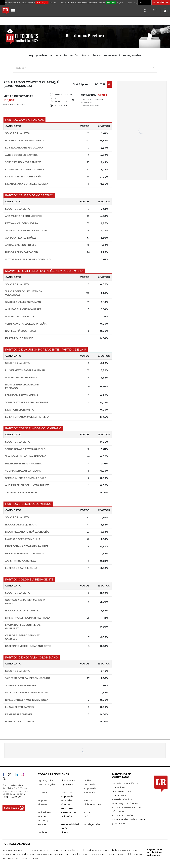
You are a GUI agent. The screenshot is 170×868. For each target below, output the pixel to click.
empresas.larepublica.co (66, 850)
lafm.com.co (135, 854)
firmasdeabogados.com (96, 850)
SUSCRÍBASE (161, 2)
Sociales (42, 832)
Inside (87, 812)
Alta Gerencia (68, 780)
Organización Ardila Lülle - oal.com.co (155, 852)
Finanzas (42, 804)
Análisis (87, 780)
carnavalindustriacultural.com (53, 854)
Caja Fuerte (67, 784)
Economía (89, 792)
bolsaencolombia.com (124, 850)
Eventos (88, 800)
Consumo (43, 792)
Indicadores (44, 812)
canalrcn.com (79, 854)
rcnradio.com (97, 854)
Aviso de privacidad (123, 799)
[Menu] (14, 10)
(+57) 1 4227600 (12, 797)
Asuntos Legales (47, 784)
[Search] (145, 11)
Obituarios (66, 816)
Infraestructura (68, 812)
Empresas (43, 800)
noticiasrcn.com (116, 854)
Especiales (66, 800)
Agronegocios (46, 780)
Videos (64, 832)
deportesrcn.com (30, 858)
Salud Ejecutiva (92, 824)
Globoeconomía (93, 804)
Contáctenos (119, 795)
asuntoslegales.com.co (15, 850)
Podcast (42, 824)
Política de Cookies (123, 815)
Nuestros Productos (123, 791)
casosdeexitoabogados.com (18, 854)
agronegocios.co (40, 850)
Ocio (86, 816)
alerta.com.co (10, 858)
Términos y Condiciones (125, 803)
